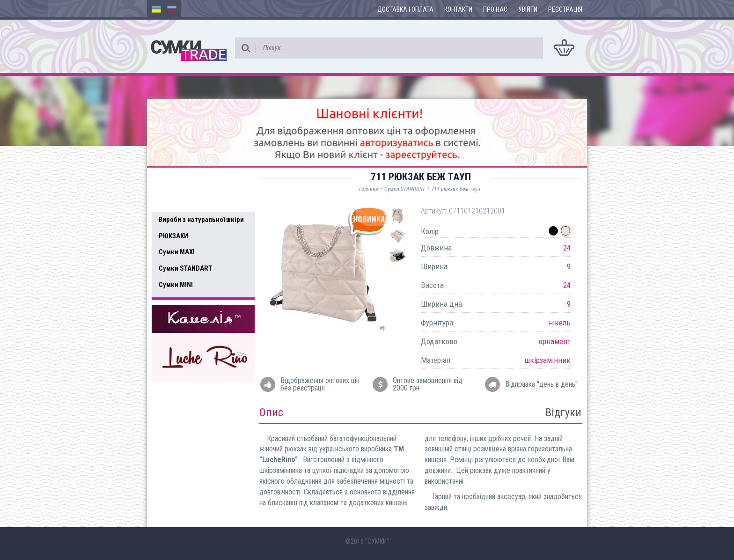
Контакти (458, 9)
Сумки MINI (176, 285)
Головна (369, 189)
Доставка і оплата (405, 9)
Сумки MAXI (177, 252)
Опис (271, 413)
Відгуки (563, 413)
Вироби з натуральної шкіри (201, 220)
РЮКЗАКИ (173, 236)
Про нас (495, 9)
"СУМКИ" (377, 541)
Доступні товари (191, 181)
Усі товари (180, 200)
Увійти (528, 9)
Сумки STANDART (185, 268)
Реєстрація (565, 9)
